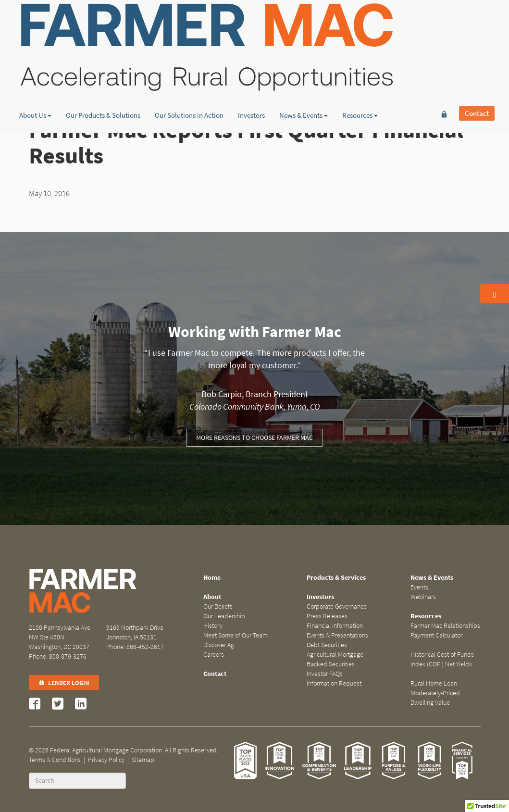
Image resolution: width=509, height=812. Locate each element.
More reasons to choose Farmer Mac (254, 438)
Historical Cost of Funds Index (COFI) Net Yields (442, 659)
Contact (477, 23)
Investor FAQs (325, 674)
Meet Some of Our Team (236, 635)
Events (419, 587)
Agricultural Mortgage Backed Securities (335, 659)
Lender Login (64, 683)
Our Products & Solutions (103, 75)
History (213, 626)
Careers (214, 655)
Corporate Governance (337, 606)
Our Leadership (224, 616)
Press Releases (327, 616)
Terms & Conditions (55, 760)
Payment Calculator (436, 635)
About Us (35, 75)
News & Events (304, 75)
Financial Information (335, 626)
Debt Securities (327, 645)
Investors (251, 75)
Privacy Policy (106, 760)
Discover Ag (219, 645)
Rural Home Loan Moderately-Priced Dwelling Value (435, 693)
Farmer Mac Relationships (445, 626)
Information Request (334, 683)
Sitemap (143, 760)
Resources (360, 75)
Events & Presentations (337, 635)
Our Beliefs (218, 606)
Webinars (423, 597)
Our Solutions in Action (189, 75)
